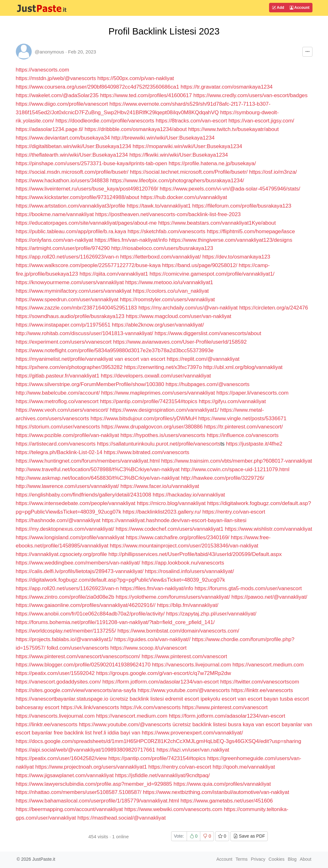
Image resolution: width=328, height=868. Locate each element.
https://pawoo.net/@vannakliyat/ (269, 597)
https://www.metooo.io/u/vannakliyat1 (169, 282)
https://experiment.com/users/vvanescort (64, 342)
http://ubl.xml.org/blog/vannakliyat (243, 367)
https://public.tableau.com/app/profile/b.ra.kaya (71, 231)
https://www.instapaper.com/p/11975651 (63, 325)
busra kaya (241, 724)
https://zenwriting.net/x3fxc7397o (163, 367)
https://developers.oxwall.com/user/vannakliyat (156, 376)
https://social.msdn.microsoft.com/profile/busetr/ (72, 172)
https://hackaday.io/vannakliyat (189, 495)
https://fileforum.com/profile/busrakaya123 (242, 206)
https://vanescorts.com (43, 70)
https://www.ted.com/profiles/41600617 (146, 95)
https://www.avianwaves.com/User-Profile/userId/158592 (180, 342)
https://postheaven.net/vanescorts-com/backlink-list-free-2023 (168, 214)
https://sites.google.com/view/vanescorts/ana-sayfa (76, 690)
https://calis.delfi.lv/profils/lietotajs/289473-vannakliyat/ (80, 571)
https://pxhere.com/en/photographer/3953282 (69, 367)
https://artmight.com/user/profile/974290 (63, 248)
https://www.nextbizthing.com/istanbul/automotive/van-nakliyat (216, 792)
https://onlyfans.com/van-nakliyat (55, 240)
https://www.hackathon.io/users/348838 (62, 181)
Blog (292, 859)
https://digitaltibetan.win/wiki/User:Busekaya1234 (74, 146)
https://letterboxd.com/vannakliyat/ (161, 257)
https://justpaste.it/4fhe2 (254, 444)
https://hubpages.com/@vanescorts (208, 384)
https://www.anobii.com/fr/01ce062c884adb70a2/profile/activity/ (90, 614)
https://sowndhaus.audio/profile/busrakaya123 (70, 316)
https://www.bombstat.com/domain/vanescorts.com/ (178, 631)
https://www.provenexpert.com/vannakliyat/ (192, 733)
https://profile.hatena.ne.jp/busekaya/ (212, 163)
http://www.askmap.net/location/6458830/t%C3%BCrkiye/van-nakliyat (98, 478)
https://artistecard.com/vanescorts (56, 444)
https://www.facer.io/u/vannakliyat (160, 486)
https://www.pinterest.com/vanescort (184, 656)
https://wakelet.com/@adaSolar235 (57, 95)
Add (278, 8)
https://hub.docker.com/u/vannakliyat (184, 197)
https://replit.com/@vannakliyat (203, 359)
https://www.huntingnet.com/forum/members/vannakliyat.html (88, 461)
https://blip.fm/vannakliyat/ (188, 605)
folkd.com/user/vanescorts (78, 648)
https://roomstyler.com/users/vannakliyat (167, 300)
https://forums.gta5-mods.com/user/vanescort (248, 588)
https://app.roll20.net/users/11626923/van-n (67, 257)
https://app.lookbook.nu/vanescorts (183, 563)
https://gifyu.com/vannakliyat (232, 401)
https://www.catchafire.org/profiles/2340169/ (178, 537)
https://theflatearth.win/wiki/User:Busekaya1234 (72, 155)
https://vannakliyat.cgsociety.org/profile (61, 554)
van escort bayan (258, 699)
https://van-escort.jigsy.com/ (261, 121)
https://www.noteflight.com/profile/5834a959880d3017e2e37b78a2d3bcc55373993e (115, 350)
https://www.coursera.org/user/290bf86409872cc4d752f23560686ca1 (98, 87)
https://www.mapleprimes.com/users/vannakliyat (158, 393)
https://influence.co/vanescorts (243, 435)
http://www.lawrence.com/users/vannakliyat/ (68, 486)
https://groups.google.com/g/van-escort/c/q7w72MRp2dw (163, 673)
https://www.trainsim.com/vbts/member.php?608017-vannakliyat (237, 461)
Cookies (277, 859)
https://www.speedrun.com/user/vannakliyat (67, 300)
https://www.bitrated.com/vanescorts (147, 452)
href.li (100, 733)
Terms (241, 859)
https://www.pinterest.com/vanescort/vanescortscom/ (78, 656)
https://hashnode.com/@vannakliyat (58, 520)
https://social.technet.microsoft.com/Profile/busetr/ (189, 172)
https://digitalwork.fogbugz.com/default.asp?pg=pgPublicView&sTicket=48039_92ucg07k (121, 580)
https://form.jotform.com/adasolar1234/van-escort (161, 682)
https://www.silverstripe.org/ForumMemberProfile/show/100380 (90, 384)
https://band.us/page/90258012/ (200, 265)
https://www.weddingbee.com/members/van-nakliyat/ (78, 563)
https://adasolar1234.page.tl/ (50, 129)
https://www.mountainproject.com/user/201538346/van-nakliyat (184, 546)
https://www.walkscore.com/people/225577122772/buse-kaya (88, 265)
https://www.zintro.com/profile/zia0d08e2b (65, 597)
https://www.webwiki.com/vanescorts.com (173, 809)
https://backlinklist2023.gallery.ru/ (162, 512)
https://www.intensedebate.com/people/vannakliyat (76, 503)
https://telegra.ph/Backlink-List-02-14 (59, 452)
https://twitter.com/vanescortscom (260, 682)
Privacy (258, 859)
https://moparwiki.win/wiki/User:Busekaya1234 (187, 146)
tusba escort (294, 699)
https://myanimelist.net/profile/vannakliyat (64, 359)
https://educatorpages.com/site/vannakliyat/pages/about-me (86, 223)
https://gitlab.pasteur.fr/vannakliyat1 (58, 376)
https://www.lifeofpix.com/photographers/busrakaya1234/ (177, 181)
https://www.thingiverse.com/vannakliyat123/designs (231, 240)
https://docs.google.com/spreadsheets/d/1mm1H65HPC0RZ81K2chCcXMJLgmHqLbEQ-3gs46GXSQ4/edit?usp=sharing (159, 741)
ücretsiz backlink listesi (137, 699)
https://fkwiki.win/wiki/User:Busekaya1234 (179, 155)
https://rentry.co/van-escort (234, 512)
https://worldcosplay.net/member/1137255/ (66, 631)
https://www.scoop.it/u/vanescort (148, 648)
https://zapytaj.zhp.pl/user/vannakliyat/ (211, 614)
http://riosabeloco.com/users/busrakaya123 (162, 248)
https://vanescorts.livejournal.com (192, 665)
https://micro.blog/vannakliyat (171, 503)
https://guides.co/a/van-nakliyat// (153, 639)
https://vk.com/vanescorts (151, 707)
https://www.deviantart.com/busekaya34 (63, 138)
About (306, 859)
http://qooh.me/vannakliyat (244, 767)
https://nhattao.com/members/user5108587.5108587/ (79, 792)
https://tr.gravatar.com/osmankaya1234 (227, 87)
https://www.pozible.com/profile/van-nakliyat (68, 435)
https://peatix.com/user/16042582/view (61, 758)
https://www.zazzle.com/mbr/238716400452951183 (77, 308)
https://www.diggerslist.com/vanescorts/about (208, 333)
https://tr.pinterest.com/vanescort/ (243, 427)
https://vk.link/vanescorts (90, 707)
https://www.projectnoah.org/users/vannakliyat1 (91, 767)
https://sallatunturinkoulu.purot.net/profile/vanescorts (159, 444)
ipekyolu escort (218, 699)
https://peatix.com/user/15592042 (55, 673)
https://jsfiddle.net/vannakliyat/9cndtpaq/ (162, 775)
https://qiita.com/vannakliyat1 (114, 274)
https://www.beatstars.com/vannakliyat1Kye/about (217, 223)
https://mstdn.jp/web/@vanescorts (56, 78)
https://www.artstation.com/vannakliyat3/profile (71, 206)
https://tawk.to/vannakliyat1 (159, 206)
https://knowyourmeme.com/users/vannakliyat (70, 282)
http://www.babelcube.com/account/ (58, 393)
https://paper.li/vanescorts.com (253, 393)
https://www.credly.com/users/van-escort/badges (250, 95)
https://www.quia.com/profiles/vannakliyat (222, 784)
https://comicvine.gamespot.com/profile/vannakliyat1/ (212, 274)
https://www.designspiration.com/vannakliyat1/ (164, 410)
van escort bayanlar (279, 724)
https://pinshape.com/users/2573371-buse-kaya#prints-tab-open (92, 163)
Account (300, 8)
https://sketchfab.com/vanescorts (166, 231)
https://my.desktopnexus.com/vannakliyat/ (65, 529)
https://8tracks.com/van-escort (191, 121)
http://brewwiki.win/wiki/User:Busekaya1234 (163, 138)
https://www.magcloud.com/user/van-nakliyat (179, 316)
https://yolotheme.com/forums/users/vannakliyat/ (173, 597)
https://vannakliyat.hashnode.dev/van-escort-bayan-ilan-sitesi (174, 520)
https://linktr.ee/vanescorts (262, 690)
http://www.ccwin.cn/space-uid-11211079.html (235, 469)
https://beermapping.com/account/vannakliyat (69, 809)
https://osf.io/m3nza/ (273, 172)
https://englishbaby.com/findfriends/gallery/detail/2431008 (84, 495)
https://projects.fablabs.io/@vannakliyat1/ (64, 639)
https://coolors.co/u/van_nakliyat (171, 291)
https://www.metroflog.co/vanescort (57, 401)
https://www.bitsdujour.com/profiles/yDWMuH (144, 418)
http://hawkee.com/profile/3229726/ (222, 478)
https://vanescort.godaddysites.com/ (59, 682)
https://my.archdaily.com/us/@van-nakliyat (188, 308)
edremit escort (182, 699)
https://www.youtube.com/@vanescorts (184, 690)
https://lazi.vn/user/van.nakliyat (193, 750)
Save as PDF (249, 836)
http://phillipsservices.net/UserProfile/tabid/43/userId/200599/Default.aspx (195, 554)
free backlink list (73, 733)
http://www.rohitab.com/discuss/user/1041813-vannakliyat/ (85, 333)
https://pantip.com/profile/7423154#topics (148, 401)
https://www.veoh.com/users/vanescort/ (62, 410)
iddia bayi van (124, 733)
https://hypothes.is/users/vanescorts (163, 435)
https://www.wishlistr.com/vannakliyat (269, 529)
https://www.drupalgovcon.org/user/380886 (152, 427)
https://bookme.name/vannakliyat (55, 214)
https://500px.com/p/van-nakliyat (136, 78)
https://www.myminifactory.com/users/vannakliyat (74, 291)
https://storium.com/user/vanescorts (58, 427)
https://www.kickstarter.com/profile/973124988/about (78, 197)
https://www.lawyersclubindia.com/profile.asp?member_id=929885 (95, 784)
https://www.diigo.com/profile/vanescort (62, 104)
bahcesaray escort (38, 707)
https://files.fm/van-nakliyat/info (131, 240)
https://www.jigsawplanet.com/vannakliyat (65, 775)
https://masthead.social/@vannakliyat (121, 818)
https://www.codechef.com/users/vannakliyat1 (170, 529)
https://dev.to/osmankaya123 (236, 257)
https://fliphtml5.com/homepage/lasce (251, 231)
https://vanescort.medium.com (268, 665)
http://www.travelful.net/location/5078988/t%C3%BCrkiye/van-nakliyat (98, 469)
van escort (127, 359)
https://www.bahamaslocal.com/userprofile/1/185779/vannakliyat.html (97, 801)
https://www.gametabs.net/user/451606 (226, 801)
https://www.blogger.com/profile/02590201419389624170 (83, 665)
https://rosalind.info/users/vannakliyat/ (189, 571)
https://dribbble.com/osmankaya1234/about (136, 129)
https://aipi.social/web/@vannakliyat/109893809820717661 (86, 750)
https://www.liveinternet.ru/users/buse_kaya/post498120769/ (87, 189)
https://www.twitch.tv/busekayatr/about (234, 129)
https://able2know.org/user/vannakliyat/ (158, 325)
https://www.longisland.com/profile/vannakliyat (70, 537)
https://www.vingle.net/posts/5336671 (242, 418)
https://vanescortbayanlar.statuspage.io (62, 699)
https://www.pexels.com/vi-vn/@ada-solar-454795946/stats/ (230, 189)
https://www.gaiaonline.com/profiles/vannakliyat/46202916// (86, 605)
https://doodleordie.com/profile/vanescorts (105, 121)
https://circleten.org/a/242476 (274, 308)
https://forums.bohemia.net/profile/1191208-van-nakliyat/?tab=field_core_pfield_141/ (115, 622)
